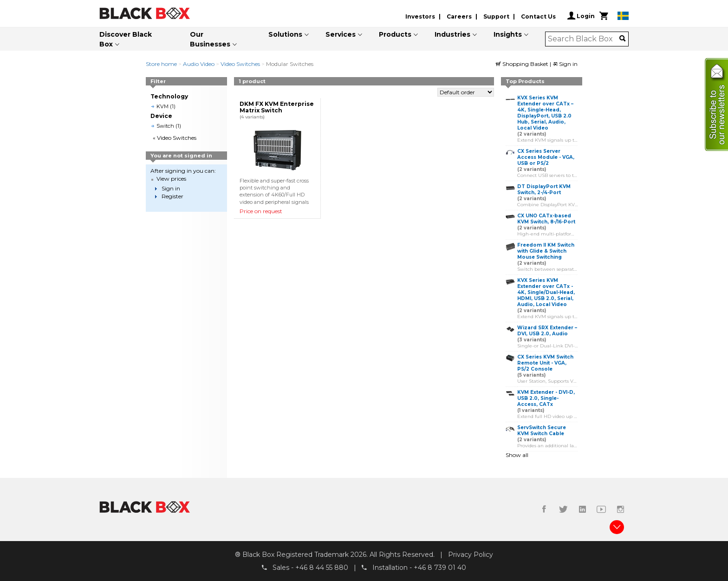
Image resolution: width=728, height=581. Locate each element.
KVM (162, 106)
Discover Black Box (126, 39)
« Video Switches (175, 138)
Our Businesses (210, 39)
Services (341, 34)
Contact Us (538, 16)
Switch (165, 126)
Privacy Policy (471, 555)
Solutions (285, 34)
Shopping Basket (523, 64)
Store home (161, 64)
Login (581, 16)
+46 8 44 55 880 (322, 568)
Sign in (565, 64)
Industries (452, 34)
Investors (420, 16)
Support (496, 16)
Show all (517, 455)
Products (395, 34)
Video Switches (240, 64)
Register (172, 196)
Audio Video (199, 64)
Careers (459, 16)
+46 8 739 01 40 (440, 568)
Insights (508, 34)
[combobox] (584, 39)
